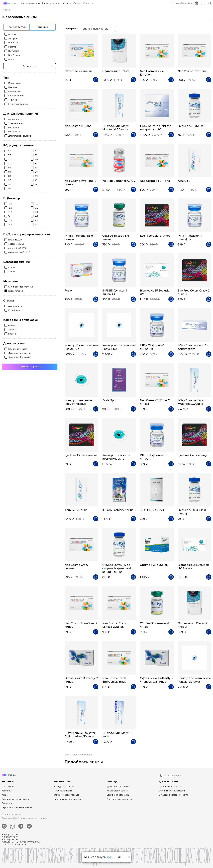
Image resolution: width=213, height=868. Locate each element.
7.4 (36, 151)
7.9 (10, 159)
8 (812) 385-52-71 (10, 837)
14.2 (36, 216)
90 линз (12, 334)
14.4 (37, 220)
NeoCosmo (14, 55)
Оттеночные (15, 91)
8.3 (36, 164)
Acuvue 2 (184, 181)
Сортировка (71, 29)
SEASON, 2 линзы (152, 510)
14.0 (37, 212)
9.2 (36, 180)
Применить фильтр (30, 367)
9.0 (10, 180)
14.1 (10, 216)
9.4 (36, 184)
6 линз (12, 325)
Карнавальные (16, 96)
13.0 (36, 204)
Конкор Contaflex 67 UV (119, 181)
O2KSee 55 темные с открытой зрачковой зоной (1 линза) (117, 568)
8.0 (36, 159)
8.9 (36, 176)
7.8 (36, 155)
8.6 (10, 172)
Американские (16, 306)
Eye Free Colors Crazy (192, 455)
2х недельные (15, 123)
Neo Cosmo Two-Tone (192, 71)
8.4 (10, 168)
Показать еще (30, 66)
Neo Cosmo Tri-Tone (78, 126)
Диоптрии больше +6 (19, 353)
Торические (14, 100)
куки (110, 857)
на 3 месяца (14, 132)
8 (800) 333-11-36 (10, 835)
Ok (120, 857)
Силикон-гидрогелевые (21, 287)
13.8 (10, 212)
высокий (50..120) (17, 248)
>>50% (12, 272)
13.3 (10, 208)
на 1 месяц (14, 127)
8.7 (36, 172)
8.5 (36, 168)
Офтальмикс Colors (116, 71)
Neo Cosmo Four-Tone (155, 181)
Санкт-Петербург (183, 3)
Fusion (69, 291)
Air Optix (13, 38)
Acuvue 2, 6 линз (76, 510)
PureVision (14, 43)
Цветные (13, 87)
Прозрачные (15, 83)
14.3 (10, 220)
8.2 (10, 164)
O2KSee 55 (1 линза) (191, 126)
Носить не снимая (18, 349)
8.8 (10, 176)
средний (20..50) (17, 244)
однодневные (15, 119)
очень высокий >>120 (19, 252)
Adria (11, 59)
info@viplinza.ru (10, 840)
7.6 (10, 155)
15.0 (36, 225)
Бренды (43, 27)
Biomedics (14, 51)
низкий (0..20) (15, 240)
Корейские (14, 310)
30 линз (12, 330)
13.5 (36, 208)
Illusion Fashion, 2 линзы (119, 510)
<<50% (12, 267)
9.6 (10, 189)
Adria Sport (110, 400)
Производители (16, 27)
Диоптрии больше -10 (20, 357)
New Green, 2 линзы (78, 71)
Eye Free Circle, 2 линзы (81, 455)
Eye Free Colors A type (155, 236)
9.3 (10, 184)
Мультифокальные (18, 104)
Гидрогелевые (16, 291)
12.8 (10, 204)
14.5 (10, 225)
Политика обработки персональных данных (25, 818)
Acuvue (12, 34)
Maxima (12, 47)
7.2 (10, 151)
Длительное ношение (20, 136)
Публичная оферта (11, 814)
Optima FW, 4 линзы (154, 565)
